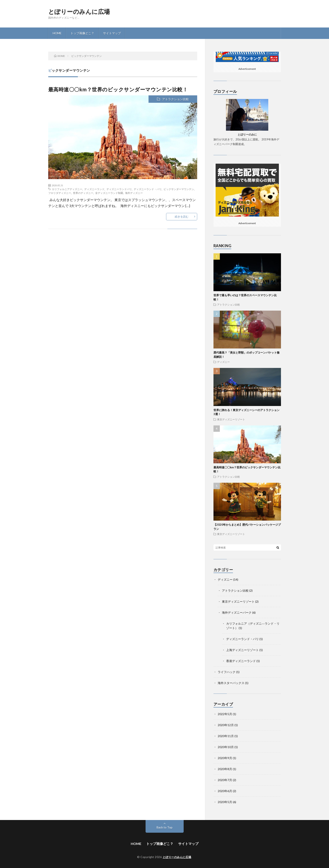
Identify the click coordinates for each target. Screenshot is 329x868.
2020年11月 (226, 736)
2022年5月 (225, 714)
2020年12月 (226, 725)
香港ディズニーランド (241, 661)
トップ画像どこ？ (82, 33)
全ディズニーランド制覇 (109, 193)
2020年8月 (225, 769)
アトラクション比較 (175, 99)
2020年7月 (225, 780)
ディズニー (223, 362)
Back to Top (164, 827)
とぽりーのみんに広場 (79, 11)
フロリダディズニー (60, 193)
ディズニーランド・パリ (148, 189)
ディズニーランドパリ (119, 189)
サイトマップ (112, 33)
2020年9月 (225, 758)
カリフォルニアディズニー (67, 189)
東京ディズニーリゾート (231, 419)
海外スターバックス (231, 683)
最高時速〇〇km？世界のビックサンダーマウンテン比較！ (118, 89)
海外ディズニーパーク (237, 612)
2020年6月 (225, 791)
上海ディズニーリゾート (242, 650)
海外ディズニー (134, 193)
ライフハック (227, 672)
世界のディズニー (83, 193)
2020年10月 (226, 747)
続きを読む (182, 217)
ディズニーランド (94, 189)
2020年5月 (225, 802)
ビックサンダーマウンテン (179, 189)
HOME (57, 33)
